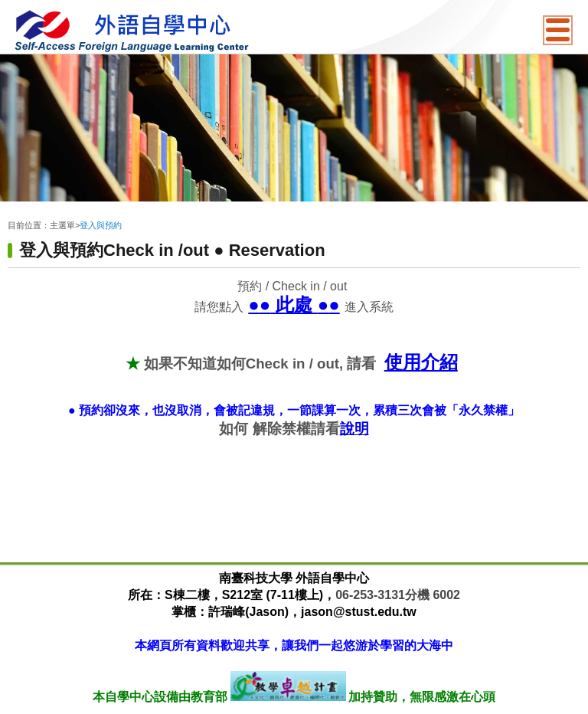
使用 (403, 362)
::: (11, 213)
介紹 (439, 362)
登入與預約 (101, 225)
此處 (297, 305)
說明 (354, 429)
